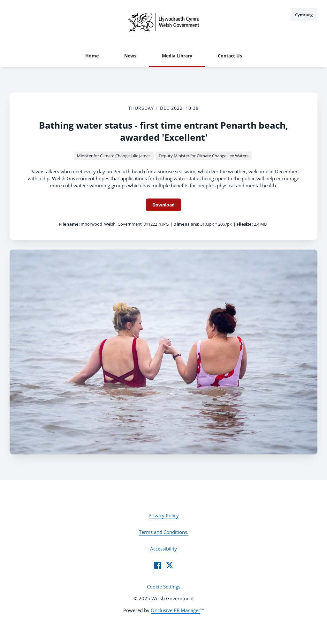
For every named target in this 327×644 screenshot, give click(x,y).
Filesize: (245, 224)
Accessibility (163, 549)
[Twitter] (170, 565)
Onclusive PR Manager (175, 610)
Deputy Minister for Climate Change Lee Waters (204, 156)
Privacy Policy (164, 515)
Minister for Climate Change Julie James (114, 156)
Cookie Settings (164, 587)
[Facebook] (158, 565)
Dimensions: (186, 224)
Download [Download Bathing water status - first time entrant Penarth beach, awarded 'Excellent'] (163, 205)
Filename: (69, 224)
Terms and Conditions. (164, 532)
